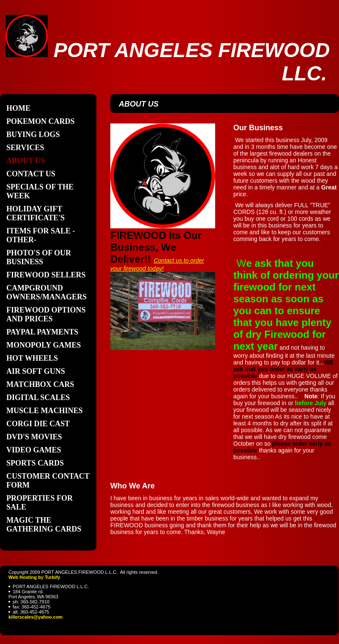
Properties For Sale (40, 503)
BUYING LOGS (33, 134)
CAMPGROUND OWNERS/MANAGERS (46, 292)
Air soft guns (36, 371)
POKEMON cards (41, 121)
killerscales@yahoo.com (36, 617)
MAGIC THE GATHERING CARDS (44, 525)
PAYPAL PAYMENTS (42, 332)
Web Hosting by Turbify (34, 577)
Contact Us (31, 174)
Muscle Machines (45, 411)
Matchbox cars (40, 384)
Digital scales (38, 397)
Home (18, 108)
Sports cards (35, 463)
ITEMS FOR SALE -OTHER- (41, 235)
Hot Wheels (32, 358)
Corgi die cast (38, 424)
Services (25, 148)
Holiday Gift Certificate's (36, 213)
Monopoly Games (44, 345)
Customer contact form (48, 481)
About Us (26, 161)
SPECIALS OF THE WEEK (40, 191)
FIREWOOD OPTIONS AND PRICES (46, 314)
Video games (34, 450)
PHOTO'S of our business (39, 257)
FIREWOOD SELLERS (46, 275)
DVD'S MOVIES (34, 437)
